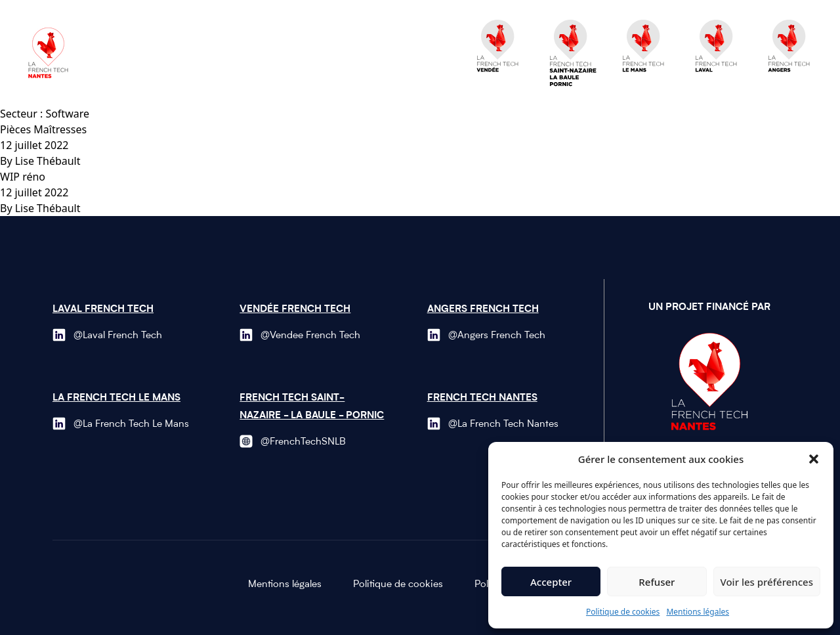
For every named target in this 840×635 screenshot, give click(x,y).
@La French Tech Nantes (503, 425)
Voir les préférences (767, 582)
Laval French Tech (103, 310)
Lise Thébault (48, 161)
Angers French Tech (483, 310)
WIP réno (23, 177)
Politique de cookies (623, 612)
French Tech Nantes (482, 398)
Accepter (551, 582)
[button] (814, 459)
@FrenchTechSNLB (303, 442)
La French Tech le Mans (116, 398)
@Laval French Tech (118, 336)
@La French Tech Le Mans (131, 425)
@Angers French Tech (497, 336)
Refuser (657, 582)
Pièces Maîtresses (43, 129)
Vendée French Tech (295, 310)
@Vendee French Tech (310, 336)
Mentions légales (698, 612)
